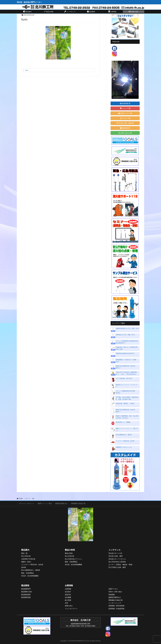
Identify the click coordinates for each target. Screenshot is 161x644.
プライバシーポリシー (26, 503)
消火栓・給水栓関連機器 (30, 576)
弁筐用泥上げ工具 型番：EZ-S (125, 335)
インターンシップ (115, 603)
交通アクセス (113, 589)
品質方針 (68, 595)
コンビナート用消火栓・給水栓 (125, 441)
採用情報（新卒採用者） (117, 606)
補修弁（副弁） (27, 562)
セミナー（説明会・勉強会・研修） (121, 565)
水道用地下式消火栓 (28, 559)
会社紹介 (68, 592)
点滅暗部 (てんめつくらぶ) (124, 447)
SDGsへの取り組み (115, 592)
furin (27, 70)
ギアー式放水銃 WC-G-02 (124, 378)
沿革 (66, 603)
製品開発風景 (26, 595)
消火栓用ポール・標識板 (123, 422)
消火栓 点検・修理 (125, 123)
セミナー (125, 118)
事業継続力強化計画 (78, 503)
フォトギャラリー (71, 609)
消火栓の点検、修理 (115, 556)
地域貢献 (112, 595)
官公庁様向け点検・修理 (117, 567)
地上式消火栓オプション (73, 559)
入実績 (69, 600)
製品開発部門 (26, 589)
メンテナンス (114, 550)
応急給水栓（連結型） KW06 (125, 403)
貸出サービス (125, 113)
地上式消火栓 (26, 556)
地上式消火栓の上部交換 (117, 562)
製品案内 (25, 550)
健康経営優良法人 (61, 503)
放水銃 (24, 567)
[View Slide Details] (125, 80)
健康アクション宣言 (45, 503)
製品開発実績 (26, 597)
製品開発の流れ (27, 592)
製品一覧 (24, 553)
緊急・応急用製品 (28, 573)
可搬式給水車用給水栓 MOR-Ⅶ (125, 353)
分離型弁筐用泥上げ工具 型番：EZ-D (127, 328)
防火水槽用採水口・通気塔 (124, 435)
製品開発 (125, 128)
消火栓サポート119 (115, 553)
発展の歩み (69, 606)
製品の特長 (70, 550)
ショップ (125, 108)
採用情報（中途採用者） (117, 609)
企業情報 (69, 586)
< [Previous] (114, 79)
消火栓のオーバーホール (117, 559)
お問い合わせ (125, 133)
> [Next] (136, 79)
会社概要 (68, 597)
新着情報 (125, 103)
